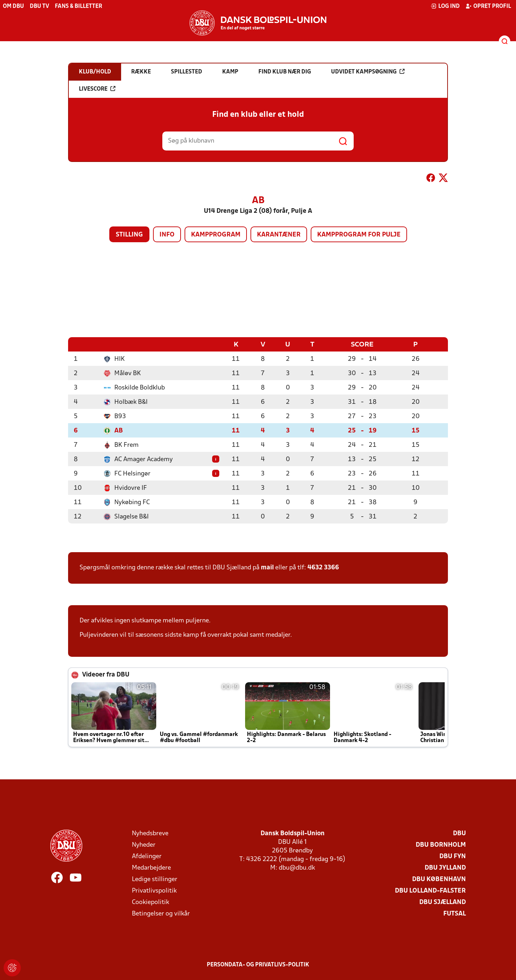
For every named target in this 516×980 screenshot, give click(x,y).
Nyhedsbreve (150, 833)
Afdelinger (147, 856)
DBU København (439, 879)
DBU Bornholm (441, 845)
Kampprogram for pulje (359, 235)
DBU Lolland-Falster (430, 891)
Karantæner (279, 235)
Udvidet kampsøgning (368, 72)
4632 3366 (323, 567)
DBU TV (39, 6)
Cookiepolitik (150, 902)
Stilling (129, 235)
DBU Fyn (453, 856)
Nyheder (144, 845)
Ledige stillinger (155, 879)
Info (167, 235)
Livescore (97, 89)
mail (267, 567)
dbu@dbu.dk (297, 868)
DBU (459, 833)
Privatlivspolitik (154, 891)
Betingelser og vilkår (161, 914)
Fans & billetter (78, 6)
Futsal (455, 914)
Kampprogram (216, 235)
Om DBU (13, 6)
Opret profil (488, 6)
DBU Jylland (445, 868)
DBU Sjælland (443, 902)
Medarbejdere (151, 868)
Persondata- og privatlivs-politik (258, 965)
